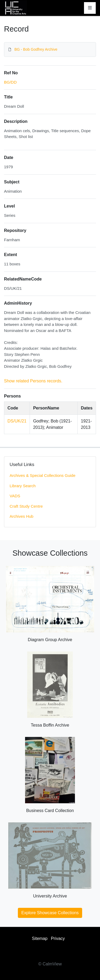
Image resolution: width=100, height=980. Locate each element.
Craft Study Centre (26, 506)
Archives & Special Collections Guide (43, 475)
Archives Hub (21, 516)
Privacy (58, 938)
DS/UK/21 (17, 421)
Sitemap (40, 938)
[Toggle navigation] (90, 8)
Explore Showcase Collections (50, 913)
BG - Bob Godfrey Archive (36, 49)
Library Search (23, 486)
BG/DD (10, 82)
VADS (15, 496)
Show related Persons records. (33, 381)
